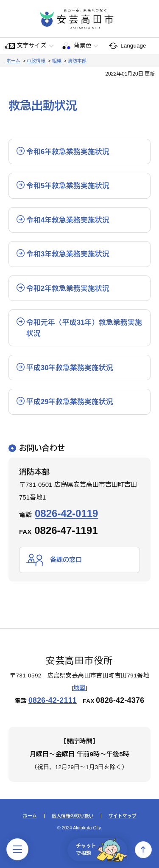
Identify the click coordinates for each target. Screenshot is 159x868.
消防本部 (77, 61)
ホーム (13, 61)
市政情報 (36, 61)
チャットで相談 (102, 850)
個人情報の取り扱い (73, 816)
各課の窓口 (66, 560)
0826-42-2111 (53, 700)
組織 (57, 61)
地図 (79, 688)
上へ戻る (143, 850)
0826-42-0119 (66, 513)
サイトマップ (123, 816)
